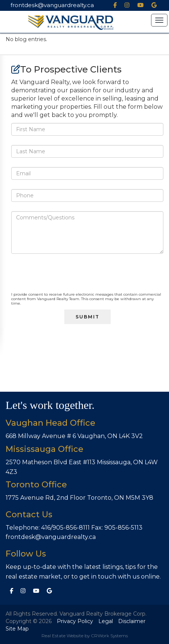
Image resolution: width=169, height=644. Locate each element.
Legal (106, 621)
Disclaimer (132, 621)
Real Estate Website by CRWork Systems (85, 636)
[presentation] (68, 278)
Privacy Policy (75, 621)
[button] (159, 20)
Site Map (17, 629)
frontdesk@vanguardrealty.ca (52, 5)
